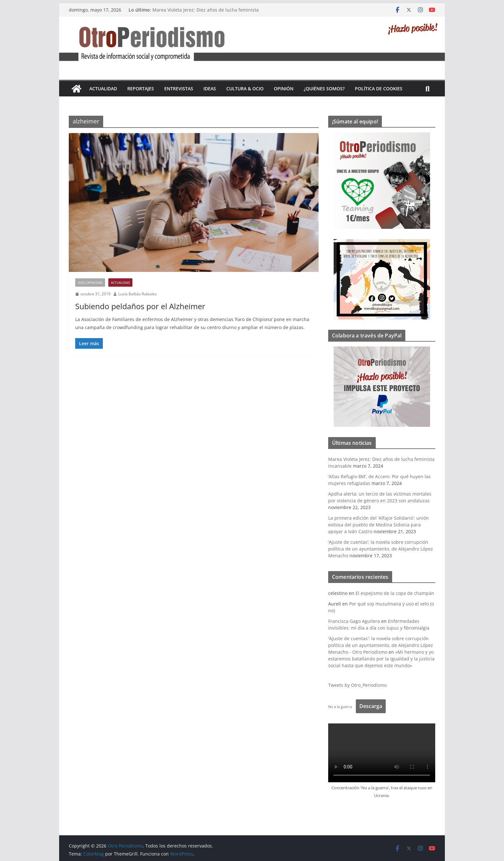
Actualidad (103, 89)
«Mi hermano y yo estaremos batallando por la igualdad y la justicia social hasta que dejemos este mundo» (381, 659)
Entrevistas (179, 89)
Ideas (210, 89)
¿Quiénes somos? (324, 89)
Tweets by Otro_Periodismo (357, 685)
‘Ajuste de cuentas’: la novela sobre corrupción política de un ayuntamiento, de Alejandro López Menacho (381, 549)
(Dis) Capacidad (90, 283)
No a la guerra (340, 707)
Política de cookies (379, 89)
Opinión (284, 89)
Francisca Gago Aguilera (354, 621)
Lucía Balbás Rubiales (138, 294)
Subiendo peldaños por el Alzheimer (140, 306)
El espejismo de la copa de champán (395, 593)
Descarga (371, 706)
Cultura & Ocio (245, 89)
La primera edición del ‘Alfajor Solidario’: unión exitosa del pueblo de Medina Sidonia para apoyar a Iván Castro (378, 525)
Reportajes (141, 89)
